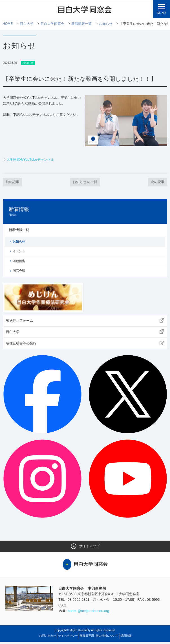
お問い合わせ (48, 638)
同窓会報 (19, 272)
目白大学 (27, 24)
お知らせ (106, 24)
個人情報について (107, 638)
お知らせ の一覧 (85, 183)
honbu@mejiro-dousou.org (90, 613)
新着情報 (85, 213)
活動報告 (19, 262)
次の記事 (157, 183)
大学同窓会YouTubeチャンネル (32, 160)
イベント (19, 252)
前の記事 (13, 183)
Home (8, 24)
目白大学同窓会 (52, 24)
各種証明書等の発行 (21, 344)
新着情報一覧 (82, 24)
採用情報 (126, 638)
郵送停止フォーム (19, 321)
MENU (161, 13)
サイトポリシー (68, 638)
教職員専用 (87, 638)
